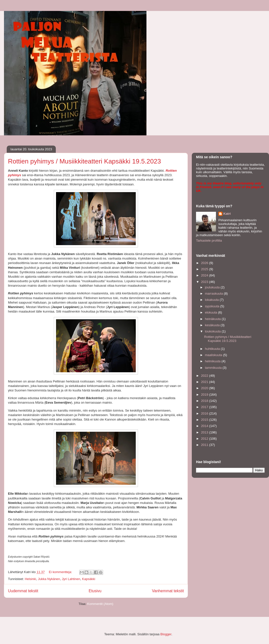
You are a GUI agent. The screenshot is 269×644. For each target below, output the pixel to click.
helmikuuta (213, 361)
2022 (205, 376)
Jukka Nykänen (49, 579)
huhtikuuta (213, 349)
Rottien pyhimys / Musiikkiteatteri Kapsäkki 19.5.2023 (84, 161)
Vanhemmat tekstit (168, 591)
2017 (205, 407)
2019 (205, 395)
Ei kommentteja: (61, 572)
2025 (205, 269)
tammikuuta (214, 368)
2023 (205, 282)
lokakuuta (212, 300)
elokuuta (212, 312)
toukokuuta (213, 331)
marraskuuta (214, 294)
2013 (205, 432)
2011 (205, 445)
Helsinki (30, 579)
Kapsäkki (89, 579)
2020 (205, 388)
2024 (205, 275)
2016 (205, 413)
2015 (205, 420)
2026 (205, 263)
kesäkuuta (213, 325)
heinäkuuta (213, 319)
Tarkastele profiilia (209, 241)
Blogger (166, 634)
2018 (205, 401)
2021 (205, 382)
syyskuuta (213, 306)
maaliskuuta (214, 355)
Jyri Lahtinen (71, 579)
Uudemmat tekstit (23, 591)
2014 (205, 426)
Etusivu (95, 591)
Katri (227, 214)
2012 (205, 439)
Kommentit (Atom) (100, 604)
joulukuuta (213, 287)
